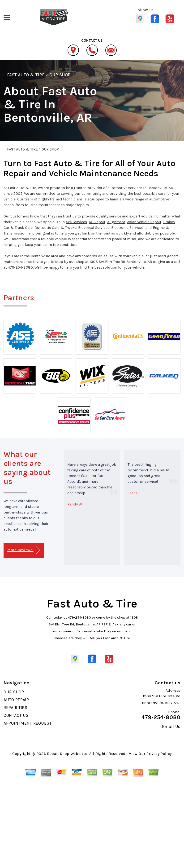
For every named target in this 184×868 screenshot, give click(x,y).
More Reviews (24, 550)
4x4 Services (76, 222)
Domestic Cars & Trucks (55, 228)
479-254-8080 (20, 267)
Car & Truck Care (18, 228)
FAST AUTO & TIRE (26, 75)
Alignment (116, 222)
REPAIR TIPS (15, 708)
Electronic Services (127, 228)
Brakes (169, 222)
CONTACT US (16, 715)
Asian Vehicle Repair (144, 222)
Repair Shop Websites (67, 754)
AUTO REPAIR (16, 700)
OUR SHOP (60, 75)
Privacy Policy (159, 754)
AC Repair (97, 222)
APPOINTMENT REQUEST (28, 723)
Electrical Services (94, 228)
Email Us (171, 726)
